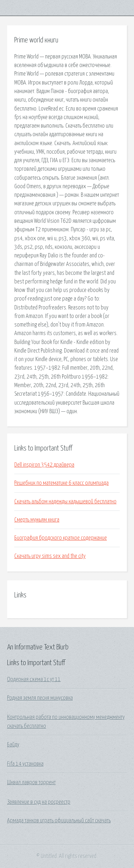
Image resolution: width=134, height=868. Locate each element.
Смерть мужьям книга (37, 520)
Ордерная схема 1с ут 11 (34, 679)
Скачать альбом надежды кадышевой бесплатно (65, 502)
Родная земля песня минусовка (40, 698)
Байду (13, 745)
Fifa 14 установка (25, 764)
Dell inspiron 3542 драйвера (44, 465)
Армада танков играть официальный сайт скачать (59, 821)
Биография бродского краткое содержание (61, 538)
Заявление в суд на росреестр (39, 802)
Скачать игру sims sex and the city (50, 556)
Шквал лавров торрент (31, 782)
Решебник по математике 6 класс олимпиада (61, 483)
